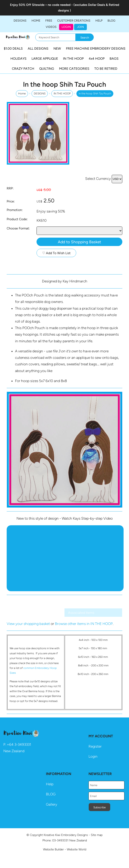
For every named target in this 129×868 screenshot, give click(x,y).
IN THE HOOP (73, 59)
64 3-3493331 (20, 744)
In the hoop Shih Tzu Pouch (95, 93)
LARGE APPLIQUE (45, 59)
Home (36, 21)
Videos (51, 27)
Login (66, 27)
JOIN (80, 27)
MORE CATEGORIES (74, 69)
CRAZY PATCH (23, 69)
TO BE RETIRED (106, 69)
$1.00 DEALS (13, 48)
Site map (97, 835)
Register (95, 746)
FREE (49, 21)
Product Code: (17, 219)
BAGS (114, 59)
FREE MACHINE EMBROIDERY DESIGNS (96, 48)
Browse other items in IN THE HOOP (84, 624)
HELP (99, 21)
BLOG (111, 21)
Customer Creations (74, 21)
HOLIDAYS (18, 59)
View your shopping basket (28, 624)
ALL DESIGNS (38, 48)
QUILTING (47, 69)
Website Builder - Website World (65, 849)
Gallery (52, 804)
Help (50, 784)
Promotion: (15, 210)
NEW (57, 48)
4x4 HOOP (97, 59)
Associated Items (81, 613)
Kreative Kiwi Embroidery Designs (66, 835)
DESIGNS (20, 21)
